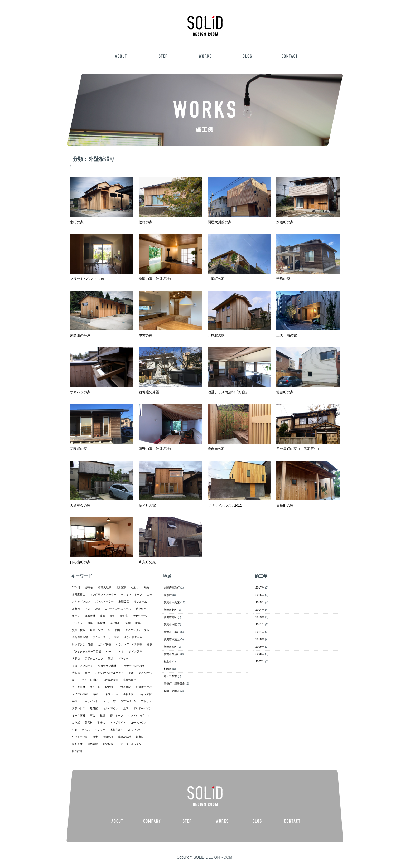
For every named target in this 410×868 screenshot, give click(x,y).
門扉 (118, 630)
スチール (95, 687)
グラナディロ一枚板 (133, 666)
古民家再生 (79, 595)
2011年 (260, 632)
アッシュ (77, 623)
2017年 (260, 588)
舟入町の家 (147, 562)
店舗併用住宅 (144, 687)
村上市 (168, 661)
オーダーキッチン (131, 744)
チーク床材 (79, 687)
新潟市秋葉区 (172, 639)
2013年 (260, 617)
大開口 (76, 659)
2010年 (260, 639)
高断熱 (76, 609)
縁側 (149, 644)
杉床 (75, 701)
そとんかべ (145, 673)
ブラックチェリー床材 (106, 637)
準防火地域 (105, 587)
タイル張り (136, 651)
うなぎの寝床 (110, 680)
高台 (93, 716)
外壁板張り (109, 744)
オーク (76, 616)
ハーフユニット (115, 651)
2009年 (260, 647)
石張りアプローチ (83, 666)
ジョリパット (90, 701)
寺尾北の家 (216, 336)
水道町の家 (285, 222)
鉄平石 (89, 587)
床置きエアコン (94, 659)
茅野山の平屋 (80, 336)
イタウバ (100, 730)
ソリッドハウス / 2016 (87, 279)
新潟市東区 (170, 625)
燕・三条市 (170, 676)
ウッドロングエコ (138, 716)
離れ (147, 587)
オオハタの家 (80, 392)
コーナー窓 (109, 701)
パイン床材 (145, 694)
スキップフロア (81, 602)
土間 (126, 708)
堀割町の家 (285, 392)
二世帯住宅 (124, 687)
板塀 (103, 716)
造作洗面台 (130, 680)
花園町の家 (78, 449)
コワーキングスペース (118, 609)
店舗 (97, 609)
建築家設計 (124, 737)
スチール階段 (90, 680)
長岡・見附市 (172, 691)
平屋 (131, 673)
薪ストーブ (117, 716)
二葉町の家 (216, 279)
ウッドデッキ (80, 737)
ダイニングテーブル (137, 630)
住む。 (135, 587)
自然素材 (93, 744)
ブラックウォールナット (109, 673)
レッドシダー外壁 (83, 644)
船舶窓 (124, 616)
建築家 (94, 708)
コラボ (76, 723)
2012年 (260, 625)
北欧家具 (121, 587)
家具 (138, 623)
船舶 (113, 616)
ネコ (87, 609)
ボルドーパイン (142, 708)
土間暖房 (124, 602)
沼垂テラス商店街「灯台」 (228, 392)
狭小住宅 (141, 609)
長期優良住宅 (80, 637)
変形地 (109, 687)
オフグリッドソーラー (103, 595)
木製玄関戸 (117, 730)
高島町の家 (285, 506)
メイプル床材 (80, 694)
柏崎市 (168, 669)
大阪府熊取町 (172, 588)
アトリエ (146, 701)
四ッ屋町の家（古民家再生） (299, 449)
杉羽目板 (108, 737)
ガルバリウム (110, 708)
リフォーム (140, 602)
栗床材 (89, 723)
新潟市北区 (170, 610)
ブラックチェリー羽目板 (86, 651)
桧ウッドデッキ (133, 637)
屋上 (75, 680)
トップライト (118, 723)
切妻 (90, 623)
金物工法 (128, 694)
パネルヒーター (104, 602)
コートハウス (138, 723)
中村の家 (146, 336)
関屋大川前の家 (220, 222)
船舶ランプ (97, 630)
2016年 (76, 587)
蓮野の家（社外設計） (156, 449)
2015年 (260, 602)
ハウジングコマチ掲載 (129, 644)
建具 (103, 616)
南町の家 (77, 222)
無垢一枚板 (79, 630)
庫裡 (87, 673)
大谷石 (76, 673)
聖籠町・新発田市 (174, 684)
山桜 (149, 595)
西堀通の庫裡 (149, 392)
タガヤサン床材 (107, 666)
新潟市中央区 (172, 602)
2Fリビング (135, 730)
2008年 (260, 654)
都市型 (140, 737)
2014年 (260, 610)
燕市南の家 (216, 449)
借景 (95, 737)
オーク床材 (79, 716)
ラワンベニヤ (128, 701)
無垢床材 (90, 616)
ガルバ (86, 730)
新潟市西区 (170, 647)
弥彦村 (168, 595)
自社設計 (77, 751)
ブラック (123, 659)
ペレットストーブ (132, 595)
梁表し (101, 723)
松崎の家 (146, 222)
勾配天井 (77, 744)
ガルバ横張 (104, 644)
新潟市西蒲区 (172, 654)
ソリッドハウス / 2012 (225, 506)
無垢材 (101, 623)
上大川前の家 (287, 336)
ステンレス (79, 708)
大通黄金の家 (80, 506)
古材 (95, 694)
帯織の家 (283, 279)
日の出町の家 (80, 562)
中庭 (75, 730)
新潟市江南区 (172, 632)
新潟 (110, 659)
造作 (128, 623)
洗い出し (115, 623)
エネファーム (110, 694)
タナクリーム (141, 616)
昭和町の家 (147, 506)
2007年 (260, 661)
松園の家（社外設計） (156, 279)
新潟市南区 (170, 617)
